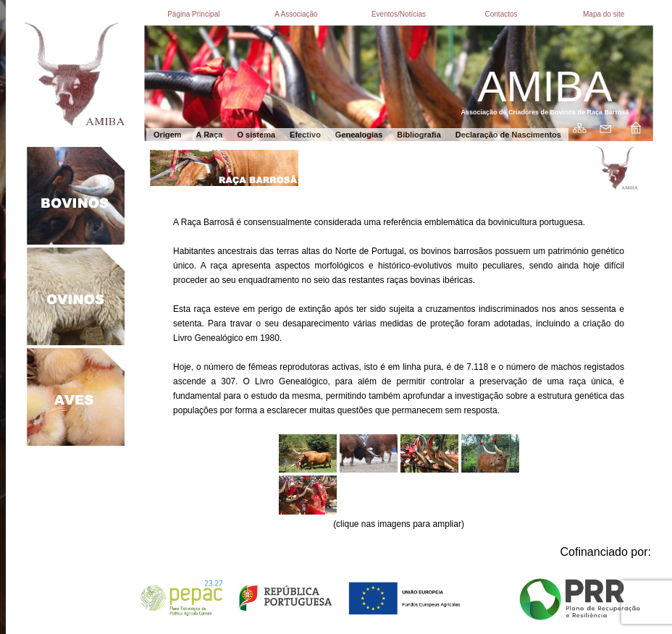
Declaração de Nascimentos (508, 135)
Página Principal (193, 14)
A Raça (210, 135)
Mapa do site (604, 14)
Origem (168, 135)
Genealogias (359, 135)
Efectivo (305, 135)
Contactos (501, 14)
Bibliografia (419, 135)
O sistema (256, 135)
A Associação (296, 14)
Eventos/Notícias (399, 14)
